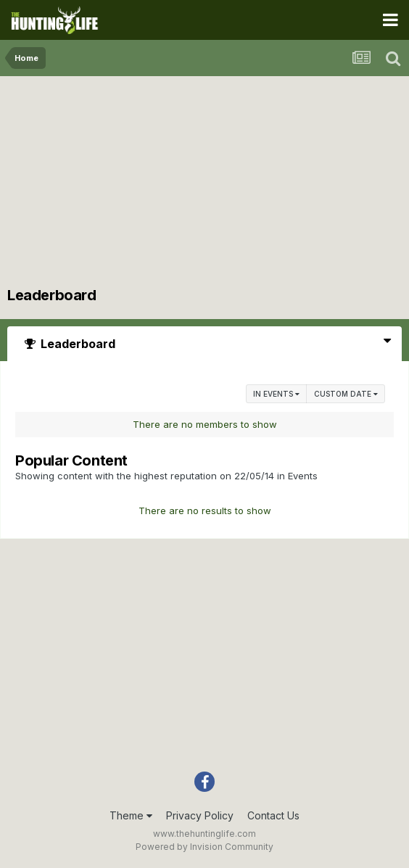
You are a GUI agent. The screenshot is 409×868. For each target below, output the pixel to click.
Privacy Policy (200, 815)
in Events (276, 394)
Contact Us (273, 815)
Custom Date (346, 394)
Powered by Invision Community (204, 847)
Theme (131, 815)
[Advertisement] (204, 185)
